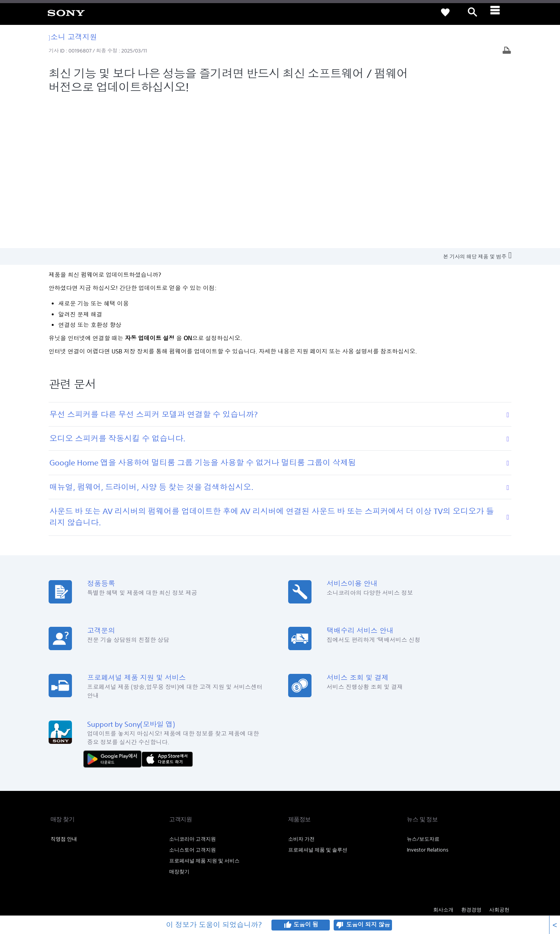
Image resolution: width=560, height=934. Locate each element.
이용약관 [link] (59, 818)
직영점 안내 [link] (64, 691)
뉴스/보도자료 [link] (423, 691)
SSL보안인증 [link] (176, 818)
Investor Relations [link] (428, 702)
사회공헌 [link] (499, 762)
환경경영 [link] (471, 762)
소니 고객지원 (73, 37)
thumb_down (340, 925)
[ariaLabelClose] (500, 12)
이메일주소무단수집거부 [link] (135, 818)
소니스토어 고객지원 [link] (192, 702)
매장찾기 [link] (179, 724)
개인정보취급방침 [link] (90, 818)
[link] (66, 12)
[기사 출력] (507, 51)
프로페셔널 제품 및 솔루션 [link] (318, 702)
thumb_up (287, 925)
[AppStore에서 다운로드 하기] (167, 611)
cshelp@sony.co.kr (157, 893)
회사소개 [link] (443, 762)
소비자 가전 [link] (301, 691)
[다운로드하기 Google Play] (114, 611)
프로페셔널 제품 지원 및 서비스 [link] (204, 713)
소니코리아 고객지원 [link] (192, 691)
